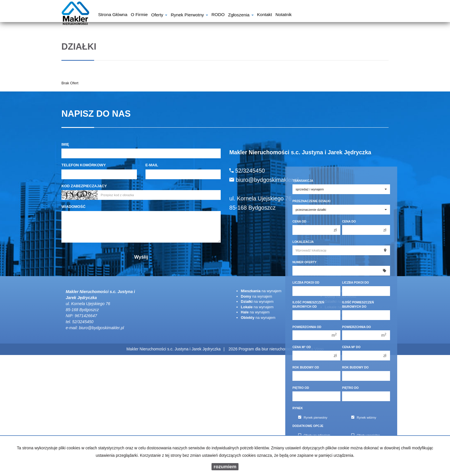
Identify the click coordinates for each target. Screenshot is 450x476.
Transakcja (303, 181)
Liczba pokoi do (356, 282)
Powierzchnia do (357, 327)
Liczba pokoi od (306, 282)
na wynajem (261, 291)
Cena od (299, 221)
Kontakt (265, 15)
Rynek (298, 408)
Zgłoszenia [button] (241, 15)
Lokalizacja (303, 242)
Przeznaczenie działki (311, 201)
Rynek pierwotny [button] (189, 15)
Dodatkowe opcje (308, 426)
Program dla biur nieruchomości (267, 349)
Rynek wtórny (364, 418)
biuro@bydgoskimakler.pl (101, 328)
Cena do (349, 221)
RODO (218, 15)
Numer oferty (304, 262)
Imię (65, 144)
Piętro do (350, 388)
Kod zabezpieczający (84, 186)
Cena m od (302, 347)
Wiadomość (73, 207)
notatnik (284, 15)
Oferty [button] (159, 15)
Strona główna (113, 15)
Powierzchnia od (307, 327)
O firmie (139, 15)
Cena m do (351, 347)
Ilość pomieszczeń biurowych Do (358, 304)
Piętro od (301, 388)
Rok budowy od (306, 367)
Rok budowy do (355, 367)
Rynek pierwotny (313, 418)
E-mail (152, 165)
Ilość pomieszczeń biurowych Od (308, 304)
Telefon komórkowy (84, 165)
